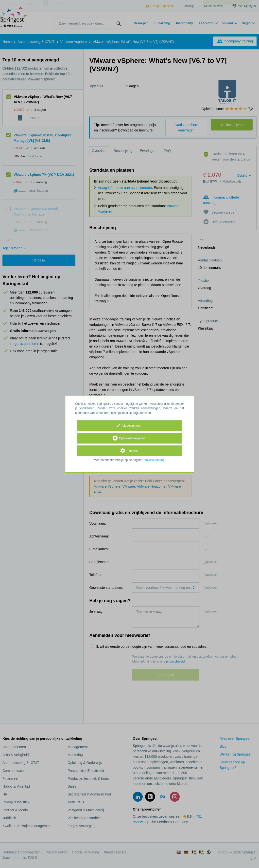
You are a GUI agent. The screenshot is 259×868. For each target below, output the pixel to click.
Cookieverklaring (153, 460)
